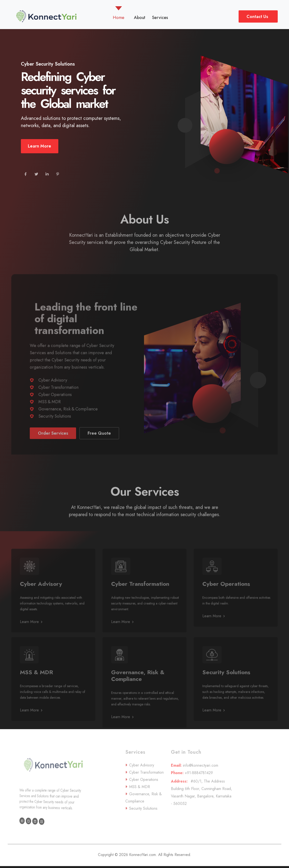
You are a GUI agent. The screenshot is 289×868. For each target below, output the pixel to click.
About (140, 18)
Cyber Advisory (53, 393)
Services (160, 18)
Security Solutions (55, 429)
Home (120, 17)
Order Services (53, 446)
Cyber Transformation (58, 400)
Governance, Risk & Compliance (68, 422)
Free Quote (99, 446)
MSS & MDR (50, 415)
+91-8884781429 (201, 786)
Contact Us (257, 17)
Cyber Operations (55, 408)
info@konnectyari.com (201, 779)
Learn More (39, 149)
